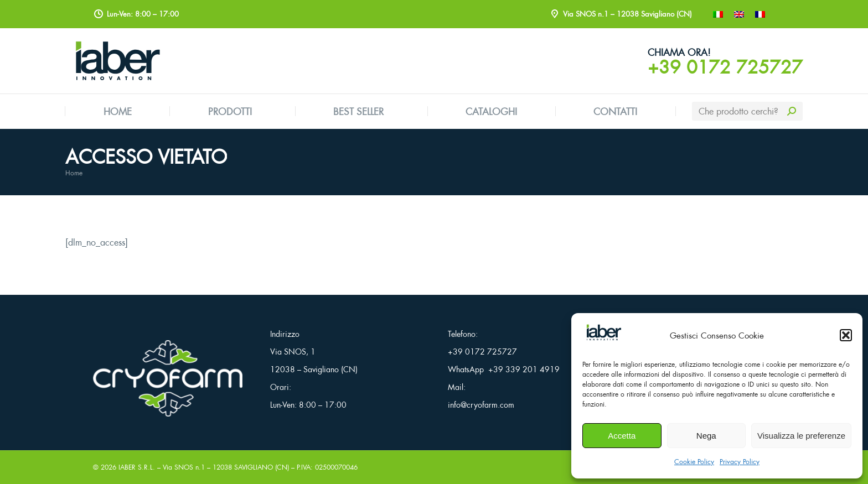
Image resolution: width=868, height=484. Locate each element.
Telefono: (463, 334)
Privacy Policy (740, 462)
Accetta (622, 436)
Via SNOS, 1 (293, 352)
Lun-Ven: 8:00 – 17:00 (308, 405)
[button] (846, 335)
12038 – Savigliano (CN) (314, 369)
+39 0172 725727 (725, 67)
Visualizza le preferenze (801, 436)
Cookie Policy (694, 462)
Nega (706, 436)
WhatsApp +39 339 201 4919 (504, 369)
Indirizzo (285, 334)
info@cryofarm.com (481, 405)
